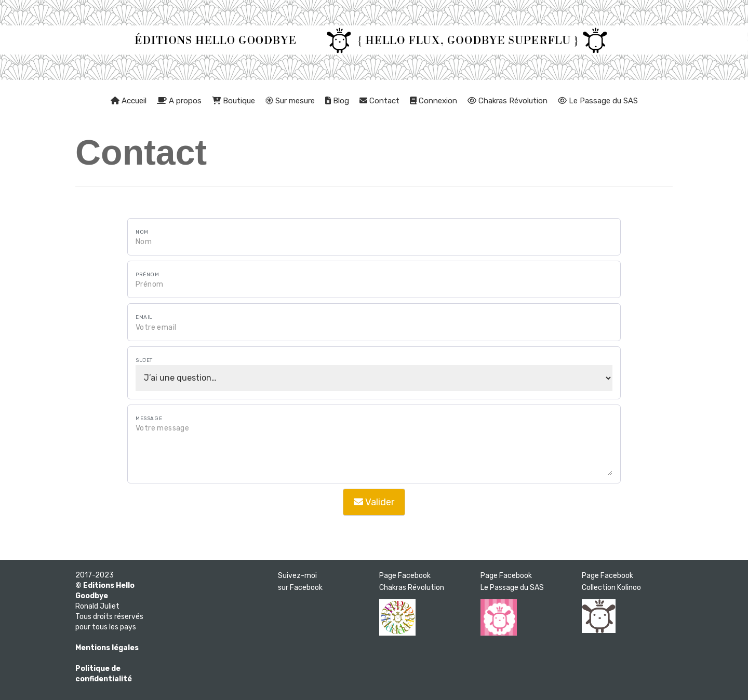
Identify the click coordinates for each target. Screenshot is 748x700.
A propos (179, 101)
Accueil (129, 101)
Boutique (233, 101)
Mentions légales (107, 648)
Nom (142, 232)
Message (149, 419)
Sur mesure (290, 101)
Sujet (144, 360)
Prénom (148, 275)
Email (144, 317)
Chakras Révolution (507, 101)
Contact (379, 101)
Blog (337, 101)
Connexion (433, 101)
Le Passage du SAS (598, 101)
